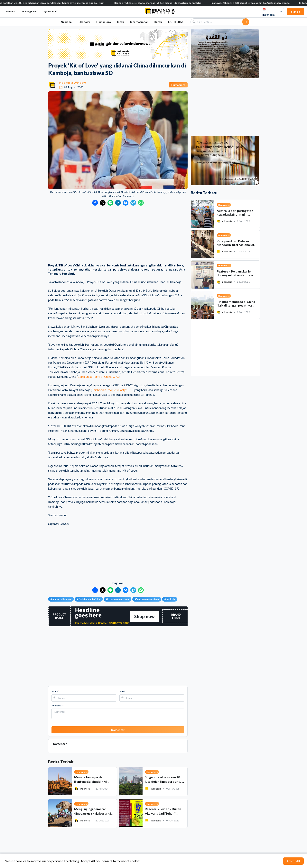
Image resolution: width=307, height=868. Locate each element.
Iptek (121, 22)
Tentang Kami (29, 11)
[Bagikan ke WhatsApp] (141, 203)
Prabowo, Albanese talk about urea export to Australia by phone (262, 3)
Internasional (139, 22)
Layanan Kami (50, 11)
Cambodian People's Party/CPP (112, 390)
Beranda (11, 11)
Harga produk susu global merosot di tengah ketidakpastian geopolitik (169, 3)
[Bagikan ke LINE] (110, 203)
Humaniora (104, 22)
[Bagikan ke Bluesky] (126, 203)
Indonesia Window (72, 82)
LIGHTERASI (176, 22)
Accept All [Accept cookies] (293, 861)
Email (123, 691)
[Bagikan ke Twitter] (103, 203)
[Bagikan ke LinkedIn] (118, 203)
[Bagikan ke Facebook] (95, 203)
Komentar (58, 706)
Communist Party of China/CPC (98, 377)
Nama (55, 691)
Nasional (67, 22)
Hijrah (158, 22)
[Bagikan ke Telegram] (133, 203)
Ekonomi (84, 22)
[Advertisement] (118, 235)
